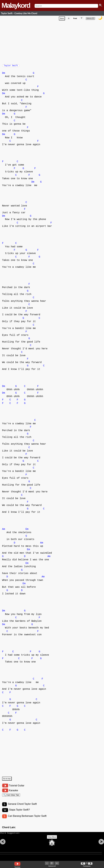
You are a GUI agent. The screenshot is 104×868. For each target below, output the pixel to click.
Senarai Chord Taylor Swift (22, 807)
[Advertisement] (53, 42)
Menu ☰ (90, 19)
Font (75, 19)
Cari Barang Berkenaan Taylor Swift (27, 819)
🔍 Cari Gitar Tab (11, 797)
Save (62, 19)
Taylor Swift (11, 66)
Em (27, 531)
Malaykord (16, 5)
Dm (4, 75)
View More (52, 842)
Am (4, 531)
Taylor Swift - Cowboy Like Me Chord (19, 13)
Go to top (7, 780)
